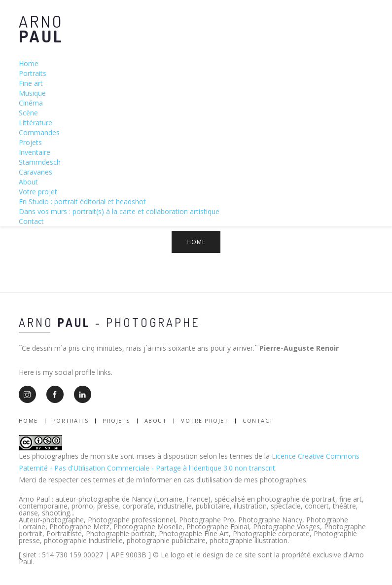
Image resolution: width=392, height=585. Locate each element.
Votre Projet (205, 420)
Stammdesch (40, 162)
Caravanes (36, 172)
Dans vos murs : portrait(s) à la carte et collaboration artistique (119, 211)
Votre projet (38, 192)
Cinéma (31, 103)
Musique (32, 93)
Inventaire (35, 152)
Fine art (31, 83)
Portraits (33, 73)
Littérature (36, 123)
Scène (28, 113)
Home (29, 63)
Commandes (39, 132)
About (28, 182)
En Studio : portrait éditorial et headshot (82, 201)
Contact (31, 221)
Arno (41, 28)
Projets (30, 142)
